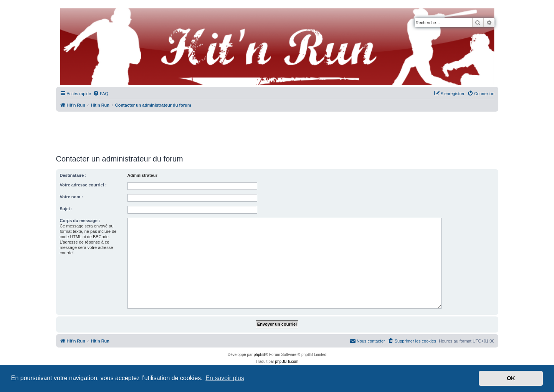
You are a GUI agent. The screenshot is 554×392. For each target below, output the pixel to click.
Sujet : (66, 209)
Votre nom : (71, 197)
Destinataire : (73, 175)
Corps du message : (80, 221)
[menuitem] (101, 94)
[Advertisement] (277, 130)
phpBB (260, 355)
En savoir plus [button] (225, 378)
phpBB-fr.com (287, 362)
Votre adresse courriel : (83, 185)
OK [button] (511, 378)
